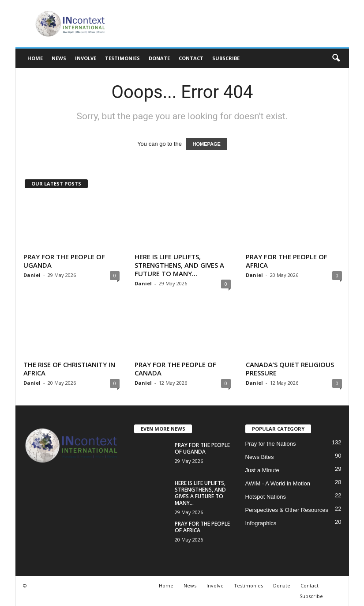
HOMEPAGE (206, 144)
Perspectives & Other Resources (287, 510)
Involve (86, 58)
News (59, 58)
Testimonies (122, 58)
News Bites (260, 457)
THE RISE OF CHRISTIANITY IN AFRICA (69, 369)
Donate (159, 58)
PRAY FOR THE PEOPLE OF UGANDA (64, 261)
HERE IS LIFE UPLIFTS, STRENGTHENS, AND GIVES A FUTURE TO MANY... (179, 265)
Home (35, 58)
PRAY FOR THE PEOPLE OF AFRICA (287, 261)
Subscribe (226, 58)
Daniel (32, 275)
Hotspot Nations (266, 497)
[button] (336, 58)
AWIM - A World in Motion (278, 483)
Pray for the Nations (271, 444)
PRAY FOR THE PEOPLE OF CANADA (175, 369)
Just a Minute (262, 470)
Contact (191, 58)
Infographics (261, 523)
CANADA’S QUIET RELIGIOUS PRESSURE (290, 369)
